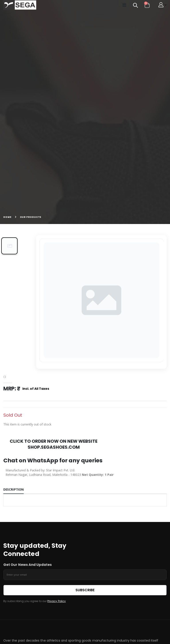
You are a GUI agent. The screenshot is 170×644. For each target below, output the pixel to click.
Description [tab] (14, 490)
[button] (133, 6)
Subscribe (85, 590)
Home (7, 217)
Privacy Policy (57, 602)
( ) (5, 377)
